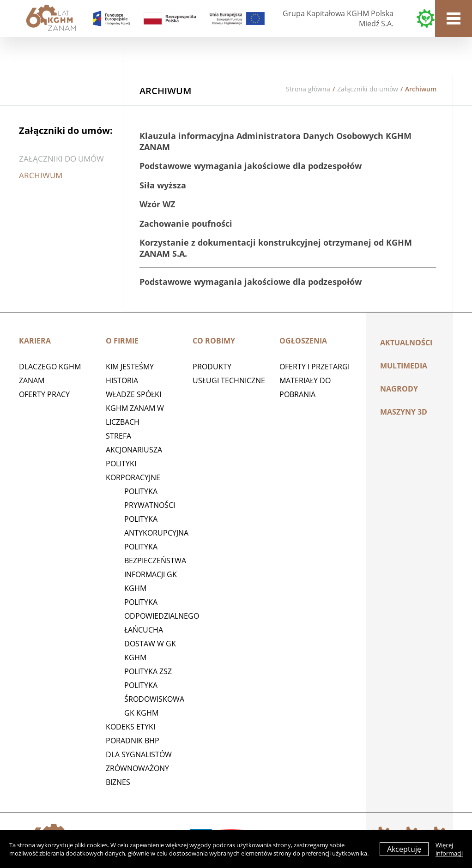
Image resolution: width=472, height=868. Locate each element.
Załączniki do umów (368, 89)
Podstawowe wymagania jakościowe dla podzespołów (251, 166)
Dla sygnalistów (139, 754)
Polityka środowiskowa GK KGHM (154, 699)
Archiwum (41, 175)
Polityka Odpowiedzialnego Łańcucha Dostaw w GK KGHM (162, 630)
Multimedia (404, 366)
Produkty (212, 367)
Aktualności (406, 343)
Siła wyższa (163, 185)
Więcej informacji (449, 849)
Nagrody (399, 389)
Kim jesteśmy (130, 367)
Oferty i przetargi (315, 367)
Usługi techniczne (229, 380)
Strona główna (308, 89)
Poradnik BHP (133, 741)
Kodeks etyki (130, 727)
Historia (122, 380)
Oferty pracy (44, 394)
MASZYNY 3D (404, 412)
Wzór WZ (157, 204)
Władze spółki (133, 394)
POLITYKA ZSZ (148, 671)
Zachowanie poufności (186, 223)
